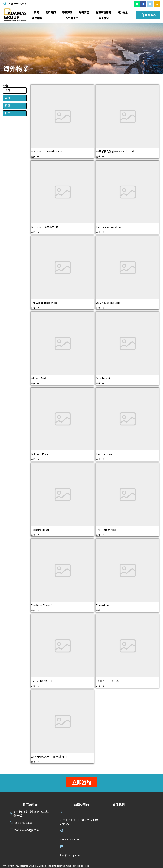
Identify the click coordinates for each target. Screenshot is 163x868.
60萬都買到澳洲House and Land (115, 151)
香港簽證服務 (103, 12)
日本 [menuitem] (8, 113)
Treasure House (40, 530)
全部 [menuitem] (8, 90)
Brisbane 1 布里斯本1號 (45, 227)
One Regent (103, 378)
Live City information (108, 227)
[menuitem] (36, 12)
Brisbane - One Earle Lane (46, 151)
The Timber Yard (106, 530)
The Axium (102, 605)
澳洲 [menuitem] (8, 98)
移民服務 (37, 18)
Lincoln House (105, 454)
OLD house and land (108, 303)
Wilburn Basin (39, 378)
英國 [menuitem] (8, 106)
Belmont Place (40, 454)
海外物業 (123, 12)
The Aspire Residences (44, 303)
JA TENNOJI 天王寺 (107, 681)
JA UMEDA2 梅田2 (41, 681)
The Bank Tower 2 (42, 605)
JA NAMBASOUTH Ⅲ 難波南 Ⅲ (49, 757)
